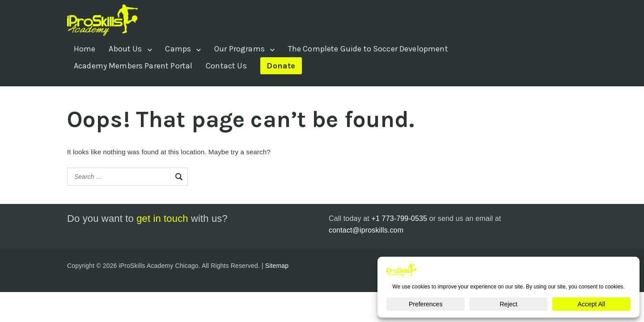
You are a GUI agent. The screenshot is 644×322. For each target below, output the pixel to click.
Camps (178, 49)
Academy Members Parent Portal (133, 66)
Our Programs (239, 49)
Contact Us (226, 66)
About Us (125, 49)
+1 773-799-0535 (399, 218)
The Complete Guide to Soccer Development (368, 49)
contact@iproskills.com (366, 230)
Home (85, 49)
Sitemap (277, 266)
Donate (281, 66)
